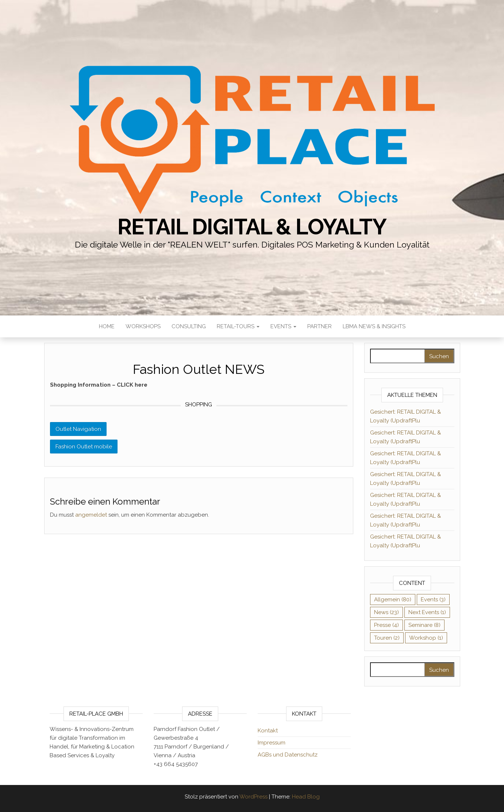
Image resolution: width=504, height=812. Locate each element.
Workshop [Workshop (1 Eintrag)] (426, 638)
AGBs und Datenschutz (288, 755)
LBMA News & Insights (374, 326)
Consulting (189, 326)
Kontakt (268, 731)
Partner (320, 326)
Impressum (272, 743)
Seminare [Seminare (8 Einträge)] (424, 625)
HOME (107, 326)
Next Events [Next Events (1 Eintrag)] (427, 612)
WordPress (253, 797)
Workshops (143, 326)
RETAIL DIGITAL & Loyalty (252, 227)
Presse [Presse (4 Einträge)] (386, 625)
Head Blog (306, 797)
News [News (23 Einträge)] (386, 612)
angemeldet (91, 515)
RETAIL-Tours (238, 326)
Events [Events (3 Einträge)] (433, 600)
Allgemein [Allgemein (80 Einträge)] (393, 600)
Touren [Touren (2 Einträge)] (387, 638)
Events (283, 326)
